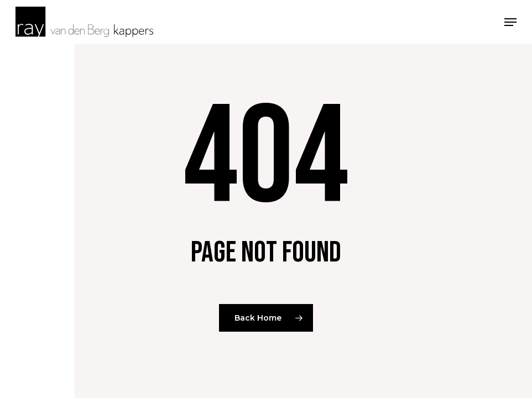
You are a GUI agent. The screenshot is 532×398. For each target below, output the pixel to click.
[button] (510, 21)
